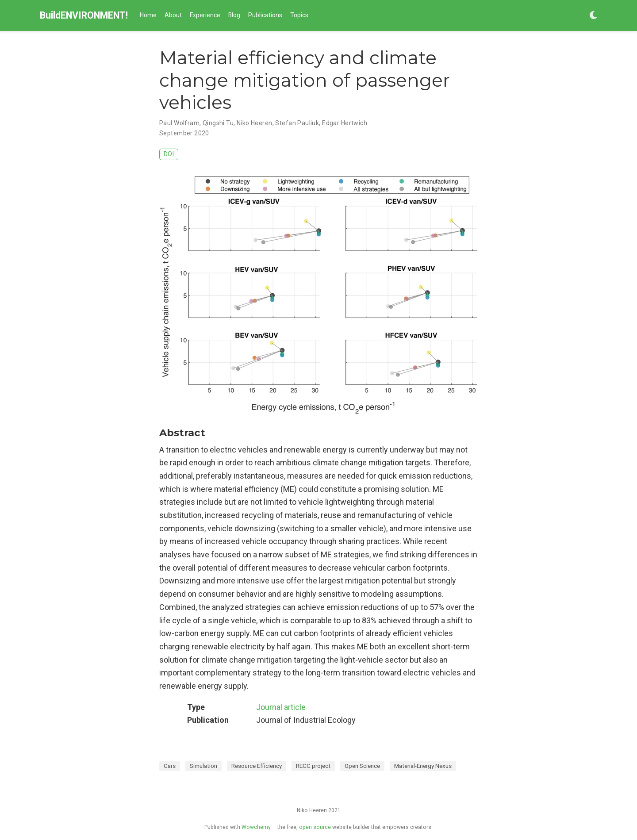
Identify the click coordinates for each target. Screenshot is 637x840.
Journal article (281, 707)
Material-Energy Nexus (423, 766)
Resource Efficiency (257, 766)
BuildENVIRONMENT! (84, 15)
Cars (170, 766)
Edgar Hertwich (345, 123)
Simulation (203, 766)
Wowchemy (256, 827)
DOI (169, 154)
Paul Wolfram (179, 123)
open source (315, 827)
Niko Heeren (255, 123)
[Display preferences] (593, 16)
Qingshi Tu (218, 123)
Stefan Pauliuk (297, 123)
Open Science (362, 766)
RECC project (313, 766)
